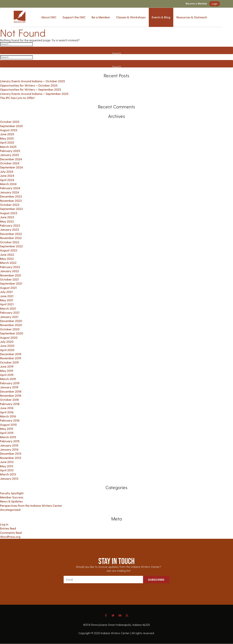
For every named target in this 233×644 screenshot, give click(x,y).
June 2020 (7, 346)
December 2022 (11, 234)
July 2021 (6, 292)
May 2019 (7, 371)
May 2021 (7, 300)
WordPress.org (10, 537)
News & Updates (11, 501)
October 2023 (10, 205)
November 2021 (11, 275)
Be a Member (101, 17)
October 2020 (10, 329)
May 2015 (7, 429)
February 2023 (10, 225)
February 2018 (10, 404)
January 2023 (9, 229)
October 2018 (9, 400)
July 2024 (7, 171)
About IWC (49, 17)
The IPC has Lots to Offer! (17, 98)
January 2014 (9, 449)
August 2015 (8, 425)
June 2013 (7, 462)
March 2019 (8, 379)
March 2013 (8, 474)
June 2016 (7, 408)
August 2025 (9, 130)
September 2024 (11, 167)
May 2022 (7, 259)
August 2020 (9, 337)
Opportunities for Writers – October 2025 (29, 85)
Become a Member (196, 4)
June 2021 (7, 296)
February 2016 (10, 420)
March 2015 (8, 437)
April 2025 (7, 142)
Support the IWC (74, 17)
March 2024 (8, 184)
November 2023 (11, 201)
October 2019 (9, 362)
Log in (4, 524)
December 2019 (11, 354)
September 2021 (11, 283)
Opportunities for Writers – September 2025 (31, 89)
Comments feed (11, 533)
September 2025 (11, 126)
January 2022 (9, 271)
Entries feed (8, 528)
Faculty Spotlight (12, 493)
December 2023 (11, 196)
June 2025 (7, 134)
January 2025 (9, 155)
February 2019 (10, 383)
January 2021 (9, 317)
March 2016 (8, 416)
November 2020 (11, 325)
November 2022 (11, 238)
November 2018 (11, 395)
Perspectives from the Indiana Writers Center (31, 506)
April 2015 (7, 433)
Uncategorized (10, 510)
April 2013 (7, 470)
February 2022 (10, 267)
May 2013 (7, 466)
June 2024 (7, 176)
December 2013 (11, 453)
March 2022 (8, 263)
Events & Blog (161, 17)
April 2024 (7, 180)
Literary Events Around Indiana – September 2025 (34, 94)
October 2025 (10, 122)
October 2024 (10, 163)
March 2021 (8, 308)
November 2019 (11, 358)
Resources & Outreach (192, 17)
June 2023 (7, 217)
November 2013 (11, 458)
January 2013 (9, 478)
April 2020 (7, 350)
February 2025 (10, 151)
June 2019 (7, 366)
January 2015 (9, 445)
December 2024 (11, 159)
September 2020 (12, 333)
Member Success (12, 497)
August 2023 (9, 213)
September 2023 (11, 209)
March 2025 (8, 147)
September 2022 (11, 246)
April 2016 (7, 412)
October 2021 (9, 279)
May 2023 (7, 221)
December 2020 (11, 321)
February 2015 (10, 441)
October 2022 (10, 242)
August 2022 (9, 250)
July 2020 (7, 342)
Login (215, 4)
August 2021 (8, 288)
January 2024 (9, 192)
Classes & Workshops (131, 17)
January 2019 (9, 387)
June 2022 (7, 254)
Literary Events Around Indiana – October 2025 (32, 81)
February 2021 (10, 312)
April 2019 (7, 375)
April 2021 (7, 304)
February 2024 (10, 188)
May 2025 (7, 138)
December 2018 (11, 391)
